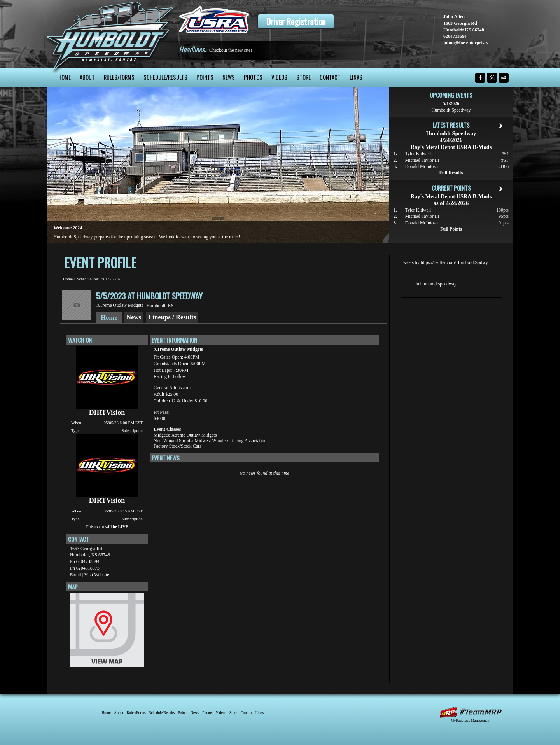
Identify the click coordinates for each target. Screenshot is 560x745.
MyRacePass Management (471, 720)
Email (76, 575)
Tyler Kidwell (418, 154)
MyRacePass (471, 712)
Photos (253, 77)
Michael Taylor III (422, 160)
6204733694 (455, 36)
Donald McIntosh (422, 166)
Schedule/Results (165, 77)
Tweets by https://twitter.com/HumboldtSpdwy (444, 262)
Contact (330, 77)
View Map (107, 632)
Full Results (451, 173)
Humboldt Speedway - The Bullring (110, 34)
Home (65, 77)
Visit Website (97, 575)
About (87, 77)
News (229, 77)
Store (304, 77)
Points (205, 77)
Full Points (451, 229)
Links (356, 77)
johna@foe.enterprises (466, 43)
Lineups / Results (172, 317)
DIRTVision (107, 413)
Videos (279, 77)
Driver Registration (296, 21)
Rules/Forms (119, 77)
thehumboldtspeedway (436, 284)
